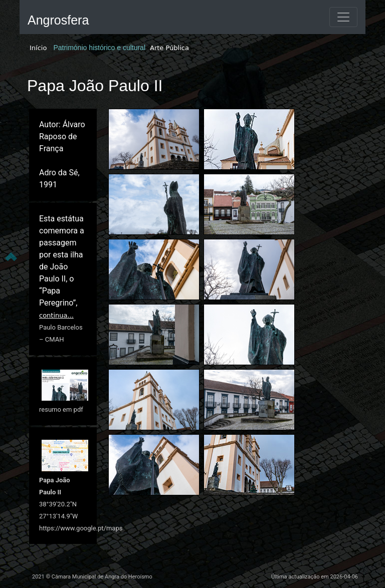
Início (38, 48)
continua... (56, 315)
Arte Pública (169, 48)
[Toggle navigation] (343, 17)
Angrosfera (58, 20)
